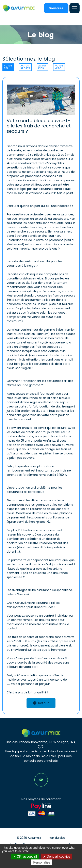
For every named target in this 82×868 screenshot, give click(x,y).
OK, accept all (25, 857)
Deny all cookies (57, 857)
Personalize (42, 862)
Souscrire (56, 8)
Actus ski (8, 67)
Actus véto (59, 67)
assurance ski (24, 185)
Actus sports (25, 67)
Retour (41, 703)
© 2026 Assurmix (29, 838)
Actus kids (43, 67)
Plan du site (56, 838)
